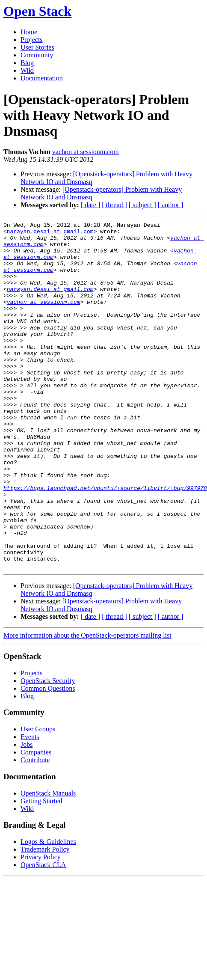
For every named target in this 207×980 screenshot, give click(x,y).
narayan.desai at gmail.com (50, 234)
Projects (32, 40)
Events (30, 806)
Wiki (27, 70)
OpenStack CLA (43, 934)
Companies (36, 821)
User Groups (38, 798)
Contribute (35, 829)
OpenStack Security (48, 750)
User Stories (37, 47)
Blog (27, 63)
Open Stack (37, 11)
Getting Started (41, 870)
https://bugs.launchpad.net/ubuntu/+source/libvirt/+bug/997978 (105, 542)
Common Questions (48, 758)
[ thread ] (114, 205)
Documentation (42, 78)
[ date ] (90, 205)
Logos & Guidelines (48, 911)
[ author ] (171, 205)
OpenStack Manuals (48, 863)
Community (37, 55)
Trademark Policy (45, 919)
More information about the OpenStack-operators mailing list (87, 705)
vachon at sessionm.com (86, 152)
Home (29, 32)
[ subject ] (142, 205)
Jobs (27, 814)
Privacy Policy (41, 926)
